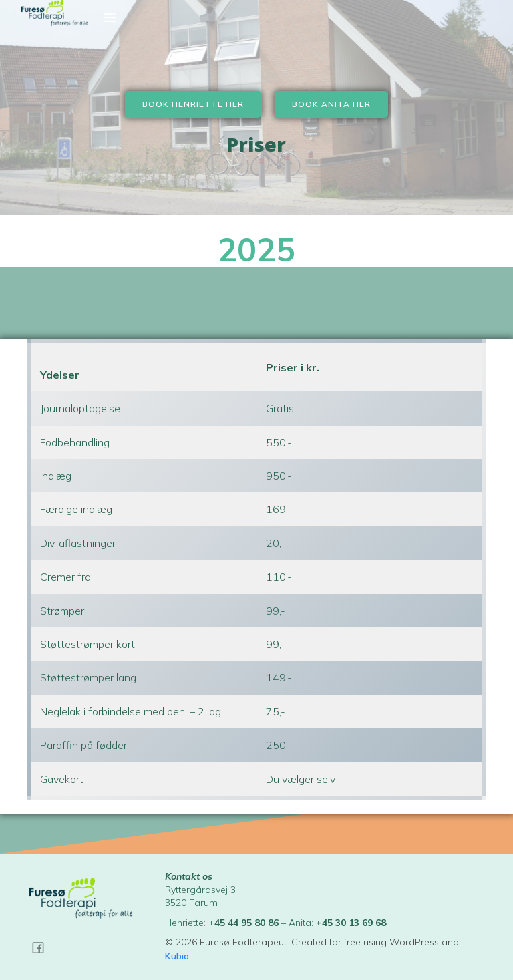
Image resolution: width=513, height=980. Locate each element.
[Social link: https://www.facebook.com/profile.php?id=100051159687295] (43, 947)
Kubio (177, 956)
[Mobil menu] (110, 17)
